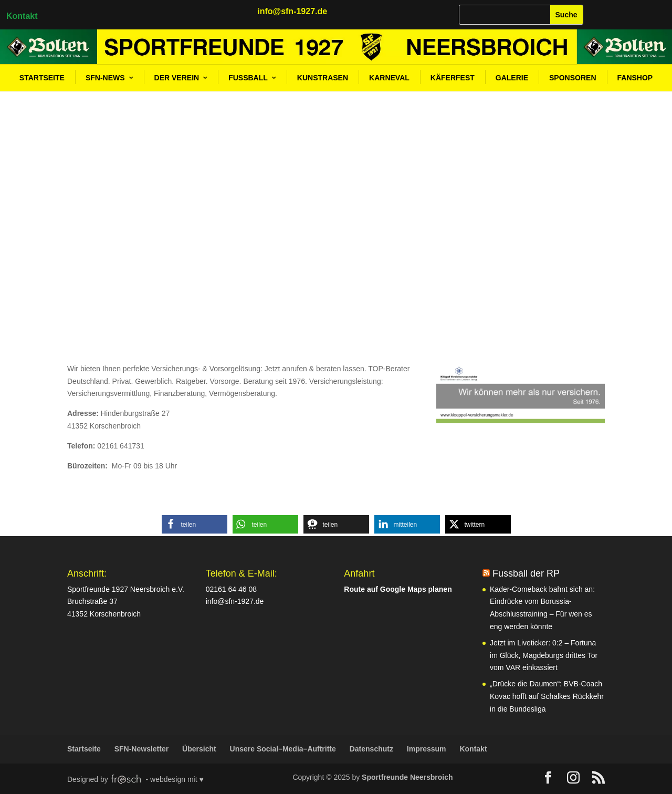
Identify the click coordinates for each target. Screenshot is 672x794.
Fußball (248, 78)
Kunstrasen (323, 78)
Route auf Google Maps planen (398, 589)
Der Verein (177, 78)
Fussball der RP (526, 573)
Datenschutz (371, 749)
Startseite (42, 78)
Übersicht (199, 749)
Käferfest (453, 78)
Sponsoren (573, 78)
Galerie (512, 78)
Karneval (389, 78)
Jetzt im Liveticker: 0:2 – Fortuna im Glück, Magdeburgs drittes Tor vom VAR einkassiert (544, 655)
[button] (195, 524)
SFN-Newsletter (141, 749)
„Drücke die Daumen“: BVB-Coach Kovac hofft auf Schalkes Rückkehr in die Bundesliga (547, 696)
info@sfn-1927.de (235, 601)
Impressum (427, 749)
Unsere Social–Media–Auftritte (283, 749)
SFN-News (105, 78)
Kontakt (22, 16)
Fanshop (635, 78)
